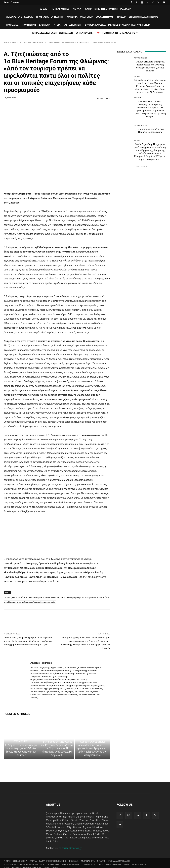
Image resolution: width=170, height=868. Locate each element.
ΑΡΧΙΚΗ (44, 9)
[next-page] (11, 755)
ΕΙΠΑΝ (56, 731)
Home (6, 42)
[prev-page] (6, 755)
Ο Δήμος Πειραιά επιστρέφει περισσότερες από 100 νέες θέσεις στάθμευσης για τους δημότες (21, 742)
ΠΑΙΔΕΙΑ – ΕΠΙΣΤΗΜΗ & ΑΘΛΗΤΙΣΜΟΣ (138, 17)
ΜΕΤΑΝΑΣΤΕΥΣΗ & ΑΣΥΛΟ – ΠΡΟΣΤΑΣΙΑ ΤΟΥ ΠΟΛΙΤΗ (34, 17)
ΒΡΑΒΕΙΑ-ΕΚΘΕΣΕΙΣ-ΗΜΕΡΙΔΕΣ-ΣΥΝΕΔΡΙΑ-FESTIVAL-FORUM (118, 25)
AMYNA (77, 9)
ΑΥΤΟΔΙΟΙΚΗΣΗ (73, 25)
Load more (141, 166)
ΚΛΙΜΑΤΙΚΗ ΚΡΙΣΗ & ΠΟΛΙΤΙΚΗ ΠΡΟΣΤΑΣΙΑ (108, 9)
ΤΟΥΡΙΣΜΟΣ (12, 25)
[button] (132, 2)
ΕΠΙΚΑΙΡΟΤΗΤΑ (61, 9)
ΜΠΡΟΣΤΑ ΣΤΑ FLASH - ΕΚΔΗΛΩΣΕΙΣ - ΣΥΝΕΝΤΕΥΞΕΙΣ (36, 42)
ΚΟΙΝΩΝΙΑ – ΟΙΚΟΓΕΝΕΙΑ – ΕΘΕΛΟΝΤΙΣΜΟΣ (90, 17)
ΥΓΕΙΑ (57, 25)
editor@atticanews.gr (70, 839)
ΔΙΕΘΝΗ (92, 728)
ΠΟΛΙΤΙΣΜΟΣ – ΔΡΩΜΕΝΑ (36, 25)
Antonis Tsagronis (41, 651)
